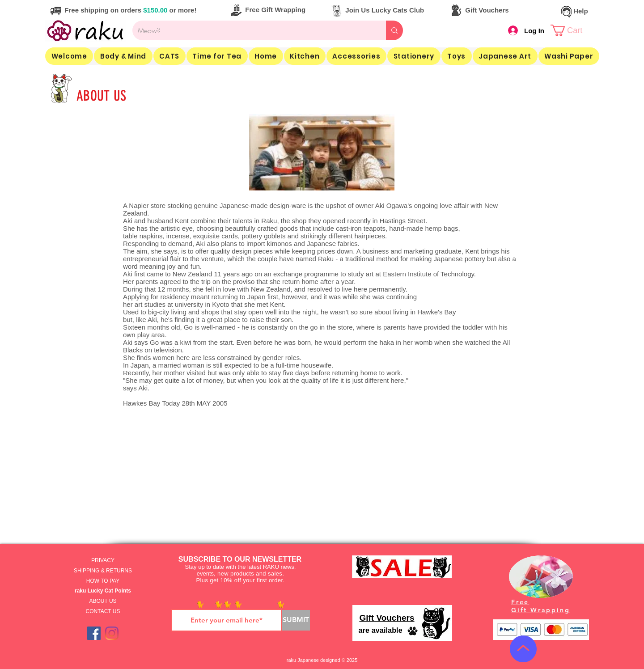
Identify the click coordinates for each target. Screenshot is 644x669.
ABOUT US (103, 601)
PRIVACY (103, 560)
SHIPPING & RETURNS (103, 571)
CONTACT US (103, 611)
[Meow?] (252, 30)
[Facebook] (94, 633)
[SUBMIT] (296, 620)
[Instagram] (112, 633)
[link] (573, 30)
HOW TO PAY (103, 581)
